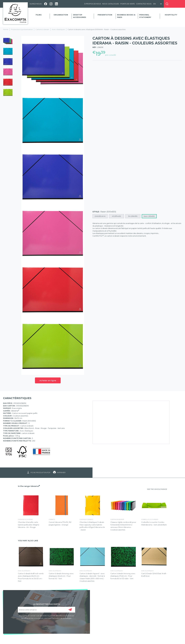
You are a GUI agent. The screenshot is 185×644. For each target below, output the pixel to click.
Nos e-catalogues (111, 4)
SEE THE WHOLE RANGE (157, 489)
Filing (39, 15)
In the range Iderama (29, 486)
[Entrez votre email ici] (47, 610)
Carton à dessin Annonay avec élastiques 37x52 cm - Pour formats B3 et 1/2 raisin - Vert (123, 576)
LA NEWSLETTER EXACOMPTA (47, 604)
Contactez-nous (144, 4)
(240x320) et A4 (100, 216)
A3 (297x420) (116, 216)
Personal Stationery (145, 16)
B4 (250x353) (133, 216)
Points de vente (128, 4)
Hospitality (171, 15)
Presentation (105, 15)
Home (6, 29)
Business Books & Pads (126, 16)
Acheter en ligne (48, 380)
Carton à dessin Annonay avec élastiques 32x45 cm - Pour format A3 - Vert (61, 576)
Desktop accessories (80, 16)
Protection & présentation (22, 29)
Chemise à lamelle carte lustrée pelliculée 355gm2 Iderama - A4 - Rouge (29, 525)
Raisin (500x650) (149, 216)
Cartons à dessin (42, 29)
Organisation (61, 15)
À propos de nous (93, 4)
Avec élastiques (58, 29)
